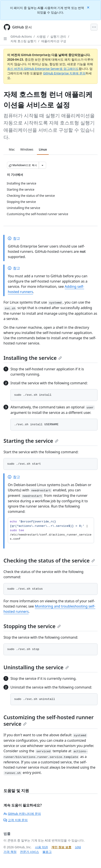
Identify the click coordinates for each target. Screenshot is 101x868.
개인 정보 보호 (61, 847)
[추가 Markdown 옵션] (42, 165)
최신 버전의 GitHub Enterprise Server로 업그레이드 (43, 69)
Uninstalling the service (36, 667)
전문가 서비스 (30, 852)
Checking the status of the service (49, 560)
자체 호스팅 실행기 (23, 41)
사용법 (41, 36)
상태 (78, 847)
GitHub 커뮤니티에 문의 (22, 814)
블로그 (47, 852)
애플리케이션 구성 (54, 41)
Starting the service (31, 441)
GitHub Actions (21, 36)
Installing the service (33, 358)
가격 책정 (10, 852)
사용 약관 (42, 847)
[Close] (89, 7)
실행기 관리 (58, 36)
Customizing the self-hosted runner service (49, 720)
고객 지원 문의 (16, 820)
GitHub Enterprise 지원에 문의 (64, 73)
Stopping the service (32, 626)
